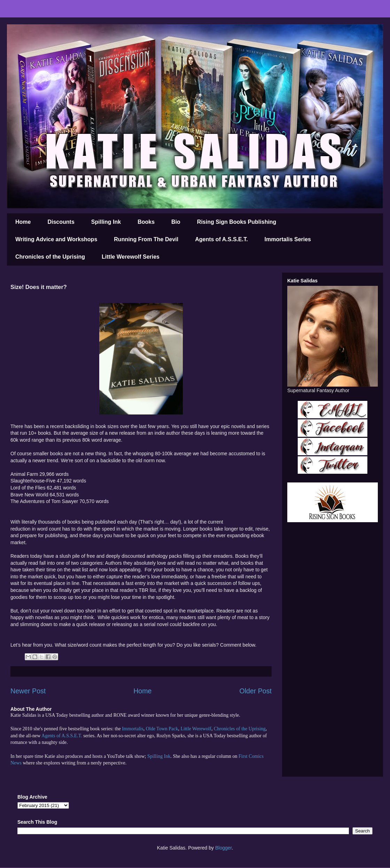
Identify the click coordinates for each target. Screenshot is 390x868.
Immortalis (132, 729)
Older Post (255, 691)
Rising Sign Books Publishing (237, 222)
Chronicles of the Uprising (50, 257)
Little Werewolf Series (131, 257)
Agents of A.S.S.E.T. (221, 239)
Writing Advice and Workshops (56, 239)
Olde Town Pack (162, 729)
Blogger (223, 848)
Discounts (61, 222)
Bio (176, 222)
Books (146, 222)
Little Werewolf (196, 729)
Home (23, 222)
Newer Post (28, 691)
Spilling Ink (106, 222)
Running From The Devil (146, 239)
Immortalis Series (288, 239)
